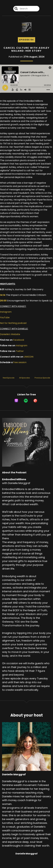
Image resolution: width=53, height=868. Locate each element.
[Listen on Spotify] (26, 401)
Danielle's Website (10, 334)
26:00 (3, 301)
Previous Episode (42, 378)
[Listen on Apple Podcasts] (16, 401)
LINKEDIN (29, 357)
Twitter (20, 351)
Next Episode (9, 378)
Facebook (19, 340)
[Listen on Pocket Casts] (35, 401)
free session (20, 362)
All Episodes (25, 378)
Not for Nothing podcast (13, 323)
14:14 (3, 295)
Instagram (6, 312)
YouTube (5, 317)
